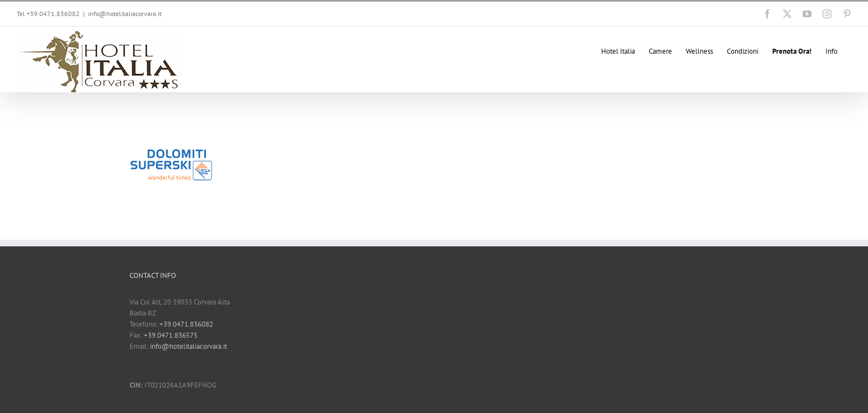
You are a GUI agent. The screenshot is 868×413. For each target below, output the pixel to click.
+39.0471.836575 (171, 335)
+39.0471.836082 (186, 324)
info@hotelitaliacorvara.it (125, 14)
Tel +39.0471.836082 (48, 14)
